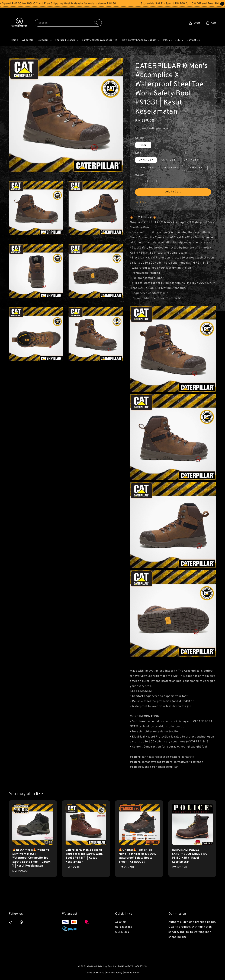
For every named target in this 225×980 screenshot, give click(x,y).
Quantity (140, 175)
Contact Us (193, 40)
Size (138, 153)
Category (43, 40)
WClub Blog (122, 932)
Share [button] (141, 202)
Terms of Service (95, 973)
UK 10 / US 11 (171, 168)
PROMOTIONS (172, 40)
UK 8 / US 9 (191, 160)
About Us (28, 40)
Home (14, 40)
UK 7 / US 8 (168, 160)
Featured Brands (65, 40)
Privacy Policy (114, 973)
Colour (140, 138)
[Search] (96, 23)
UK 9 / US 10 (147, 168)
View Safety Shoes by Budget (139, 40)
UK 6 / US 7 (146, 160)
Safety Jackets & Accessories (100, 40)
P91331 (143, 145)
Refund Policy (132, 973)
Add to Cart (173, 192)
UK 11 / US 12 (196, 168)
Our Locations (124, 927)
